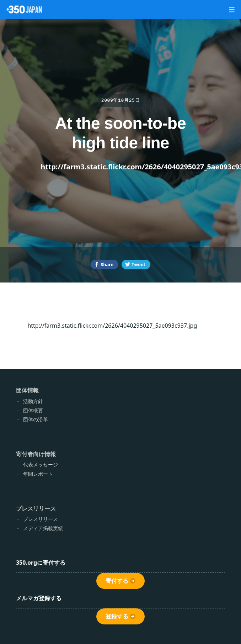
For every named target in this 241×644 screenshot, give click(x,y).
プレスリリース (36, 508)
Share (107, 264)
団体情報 (27, 390)
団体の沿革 (36, 419)
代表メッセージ (41, 464)
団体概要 (33, 410)
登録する (117, 616)
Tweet (138, 264)
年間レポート (38, 474)
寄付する (117, 581)
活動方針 (33, 401)
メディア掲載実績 (43, 528)
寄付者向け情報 (36, 454)
